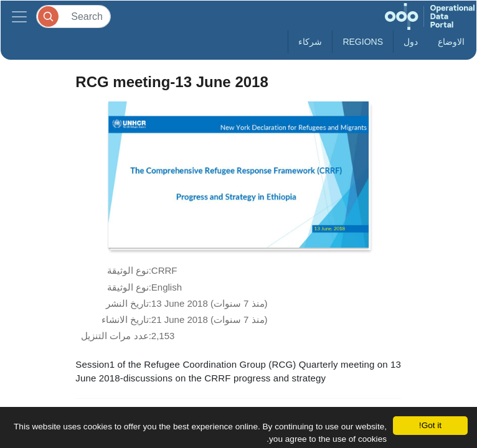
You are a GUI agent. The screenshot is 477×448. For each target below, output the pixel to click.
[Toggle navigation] (19, 16)
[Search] (73, 16)
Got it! (430, 425)
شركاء (310, 42)
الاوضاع (451, 42)
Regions (363, 42)
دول (411, 42)
